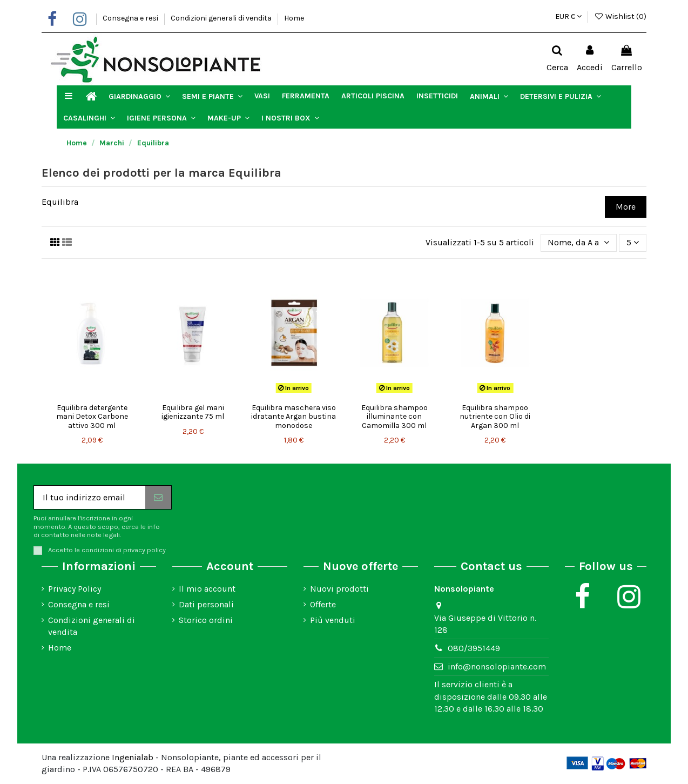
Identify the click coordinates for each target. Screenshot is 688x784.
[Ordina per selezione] (579, 243)
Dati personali (206, 604)
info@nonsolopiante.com (497, 666)
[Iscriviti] (158, 497)
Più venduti (333, 620)
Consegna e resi (131, 18)
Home (294, 18)
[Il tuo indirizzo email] (90, 497)
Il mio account (207, 589)
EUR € (568, 16)
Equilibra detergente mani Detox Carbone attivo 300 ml (92, 417)
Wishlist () (620, 16)
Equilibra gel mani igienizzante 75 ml (193, 412)
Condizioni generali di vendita (222, 18)
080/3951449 (474, 648)
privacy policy (144, 550)
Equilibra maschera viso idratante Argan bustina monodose (294, 417)
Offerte (323, 604)
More (626, 207)
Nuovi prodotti (339, 589)
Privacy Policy (75, 589)
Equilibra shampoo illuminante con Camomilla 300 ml (394, 417)
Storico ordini (206, 620)
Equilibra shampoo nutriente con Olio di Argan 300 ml (495, 417)
